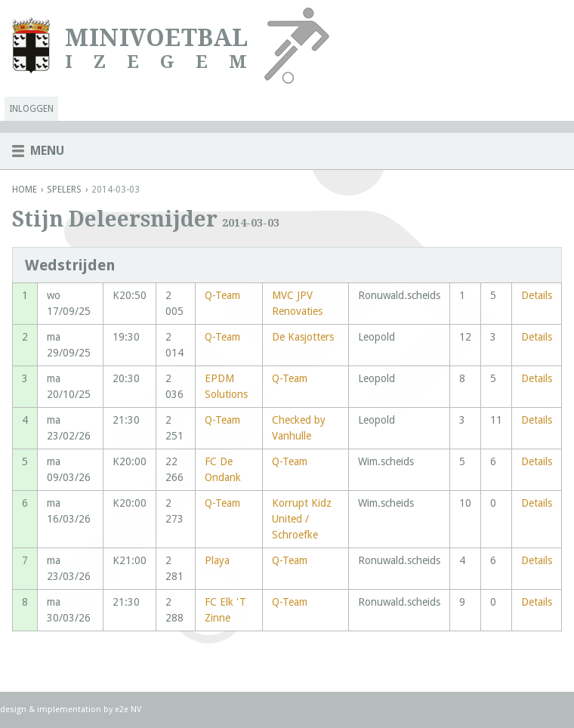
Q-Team (222, 295)
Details (537, 295)
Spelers (64, 190)
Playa (217, 560)
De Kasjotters (303, 337)
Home (25, 190)
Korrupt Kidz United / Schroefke (302, 519)
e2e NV (128, 709)
